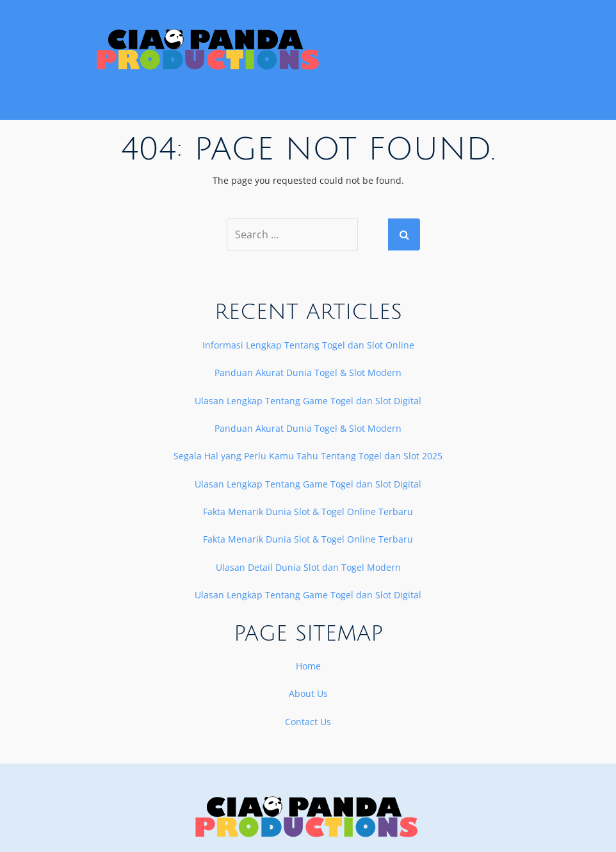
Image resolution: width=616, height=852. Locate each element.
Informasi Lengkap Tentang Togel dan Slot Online (308, 345)
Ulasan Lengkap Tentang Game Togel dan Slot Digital (308, 401)
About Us (308, 693)
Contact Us (308, 722)
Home (308, 666)
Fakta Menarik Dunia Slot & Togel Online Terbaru (308, 512)
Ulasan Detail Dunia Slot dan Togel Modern (308, 567)
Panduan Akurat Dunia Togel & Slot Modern (308, 373)
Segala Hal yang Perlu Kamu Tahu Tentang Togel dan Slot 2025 (308, 456)
